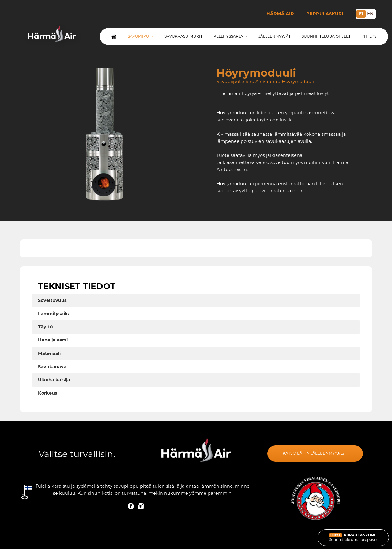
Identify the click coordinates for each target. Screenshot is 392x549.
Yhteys (369, 36)
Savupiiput (141, 36)
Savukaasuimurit (183, 36)
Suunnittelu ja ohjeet (326, 36)
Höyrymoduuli (298, 82)
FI (361, 14)
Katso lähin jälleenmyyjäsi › (315, 453)
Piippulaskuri (325, 14)
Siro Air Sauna (261, 82)
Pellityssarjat (230, 36)
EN (370, 14)
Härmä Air (280, 14)
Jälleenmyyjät (275, 36)
